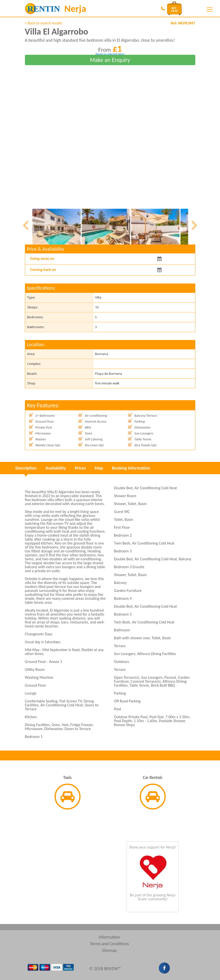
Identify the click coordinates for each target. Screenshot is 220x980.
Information (110, 937)
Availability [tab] (56, 468)
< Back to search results (44, 23)
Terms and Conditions (109, 944)
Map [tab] (99, 468)
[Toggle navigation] (210, 10)
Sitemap (109, 950)
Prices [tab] (80, 468)
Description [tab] (26, 468)
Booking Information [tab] (131, 468)
